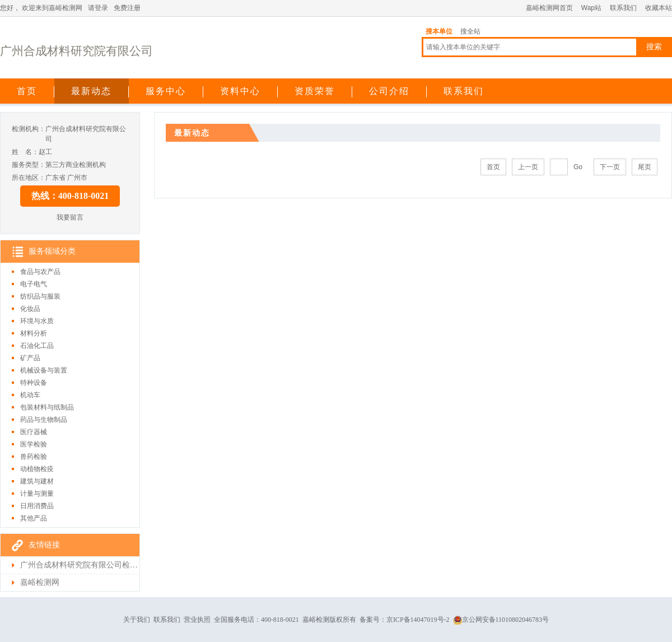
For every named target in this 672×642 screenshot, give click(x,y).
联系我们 (623, 8)
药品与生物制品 (44, 420)
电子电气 (34, 284)
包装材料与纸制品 (47, 407)
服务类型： (29, 165)
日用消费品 (37, 506)
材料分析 (34, 333)
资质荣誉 (315, 91)
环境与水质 (37, 321)
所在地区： (29, 178)
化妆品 (30, 309)
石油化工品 (37, 346)
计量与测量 (37, 494)
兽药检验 (34, 457)
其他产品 (34, 518)
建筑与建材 (37, 481)
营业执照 (197, 620)
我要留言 (70, 217)
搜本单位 (439, 31)
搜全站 (470, 31)
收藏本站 (659, 8)
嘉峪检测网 (40, 582)
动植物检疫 (37, 469)
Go (578, 167)
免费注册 (127, 8)
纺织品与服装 (40, 296)
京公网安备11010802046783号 (501, 620)
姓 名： (25, 152)
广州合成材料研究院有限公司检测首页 (79, 565)
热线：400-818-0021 (70, 196)
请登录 (98, 8)
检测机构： (29, 129)
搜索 (654, 47)
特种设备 (34, 383)
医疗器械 (34, 432)
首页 (27, 91)
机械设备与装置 (44, 370)
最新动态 (91, 91)
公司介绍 (389, 91)
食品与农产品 (40, 272)
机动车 (30, 395)
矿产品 (30, 358)
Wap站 (591, 8)
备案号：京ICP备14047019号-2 (405, 620)
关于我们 (137, 620)
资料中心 (240, 91)
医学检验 (34, 444)
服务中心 (166, 91)
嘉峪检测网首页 (549, 8)
